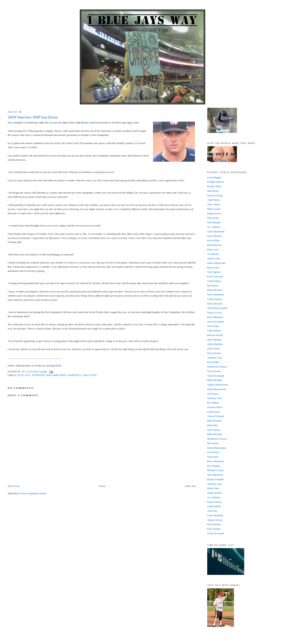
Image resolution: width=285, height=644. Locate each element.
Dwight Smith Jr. (216, 182)
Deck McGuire (215, 290)
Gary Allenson (215, 236)
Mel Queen (213, 443)
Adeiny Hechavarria (218, 385)
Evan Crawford (215, 276)
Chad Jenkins (214, 281)
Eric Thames (214, 466)
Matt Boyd (213, 191)
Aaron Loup (213, 258)
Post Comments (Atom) (34, 493)
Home (102, 486)
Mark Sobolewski (216, 263)
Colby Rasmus (215, 299)
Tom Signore (214, 272)
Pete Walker (213, 362)
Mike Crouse (214, 209)
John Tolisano (214, 340)
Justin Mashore (215, 344)
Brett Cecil (213, 249)
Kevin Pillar (213, 240)
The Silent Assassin (217, 308)
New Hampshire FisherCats (64, 375)
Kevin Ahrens (214, 502)
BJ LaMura (213, 403)
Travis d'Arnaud (216, 322)
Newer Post (13, 486)
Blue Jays (24, 375)
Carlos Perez (214, 412)
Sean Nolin (213, 218)
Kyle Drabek (214, 529)
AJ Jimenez (213, 254)
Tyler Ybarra (214, 204)
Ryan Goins (213, 268)
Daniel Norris (214, 213)
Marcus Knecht (215, 335)
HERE (58, 366)
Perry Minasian (215, 317)
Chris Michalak (215, 515)
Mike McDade (215, 380)
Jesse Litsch (213, 349)
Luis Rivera (213, 452)
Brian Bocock (214, 245)
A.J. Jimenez (214, 227)
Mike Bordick (214, 421)
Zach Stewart (214, 353)
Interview (38, 375)
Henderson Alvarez (217, 367)
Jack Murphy (214, 222)
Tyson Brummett (216, 231)
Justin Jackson (215, 493)
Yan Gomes (213, 326)
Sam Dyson (82, 123)
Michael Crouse (215, 470)
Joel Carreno (214, 430)
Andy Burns (213, 200)
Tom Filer (212, 511)
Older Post (190, 486)
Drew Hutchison (216, 294)
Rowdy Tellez (214, 186)
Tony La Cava (214, 312)
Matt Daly (212, 425)
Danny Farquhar (216, 479)
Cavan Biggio (214, 177)
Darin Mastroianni (217, 389)
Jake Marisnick (215, 475)
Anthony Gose (215, 358)
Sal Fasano (213, 286)
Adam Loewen (215, 520)
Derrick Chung (215, 195)
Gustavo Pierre (215, 407)
